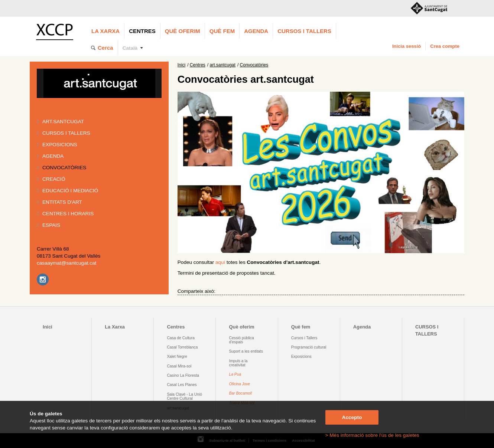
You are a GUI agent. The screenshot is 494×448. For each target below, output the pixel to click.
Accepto (352, 417)
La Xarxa (105, 31)
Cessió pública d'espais (242, 340)
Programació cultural (309, 347)
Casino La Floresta (183, 375)
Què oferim (183, 31)
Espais (51, 225)
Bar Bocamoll (240, 393)
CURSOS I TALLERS (304, 31)
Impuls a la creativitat (238, 363)
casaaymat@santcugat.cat (66, 263)
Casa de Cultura (181, 338)
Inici (181, 65)
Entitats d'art (62, 202)
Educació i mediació (70, 191)
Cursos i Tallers (304, 338)
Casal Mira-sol (179, 366)
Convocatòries (64, 168)
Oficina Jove (240, 384)
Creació (54, 179)
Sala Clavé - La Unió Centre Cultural (184, 396)
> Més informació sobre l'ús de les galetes (372, 435)
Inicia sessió (407, 46)
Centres (142, 31)
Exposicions (60, 145)
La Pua (235, 374)
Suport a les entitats (246, 351)
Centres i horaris (68, 214)
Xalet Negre (177, 357)
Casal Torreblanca (182, 347)
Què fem (222, 31)
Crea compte (445, 46)
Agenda (256, 31)
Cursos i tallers (66, 133)
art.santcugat (63, 122)
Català (130, 48)
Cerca (105, 48)
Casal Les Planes (182, 385)
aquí (220, 262)
